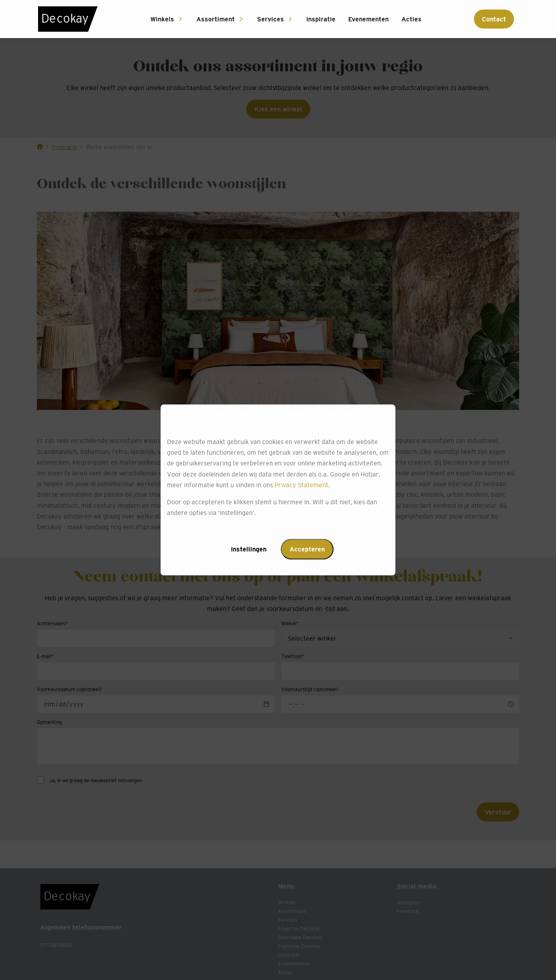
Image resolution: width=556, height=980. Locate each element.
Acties (411, 19)
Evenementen (368, 19)
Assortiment (216, 19)
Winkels (162, 19)
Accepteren (307, 549)
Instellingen (249, 549)
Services (270, 19)
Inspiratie (321, 19)
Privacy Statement (301, 485)
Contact (494, 19)
